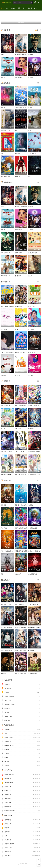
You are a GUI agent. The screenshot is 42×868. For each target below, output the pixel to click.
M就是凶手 (21, 692)
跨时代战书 (31, 352)
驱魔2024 (21, 720)
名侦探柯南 (21, 820)
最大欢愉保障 (18, 78)
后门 (2, 154)
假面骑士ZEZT (21, 848)
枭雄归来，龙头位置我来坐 (22, 627)
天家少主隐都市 (33, 673)
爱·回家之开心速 (21, 737)
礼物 (30, 131)
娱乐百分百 (18, 329)
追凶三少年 (21, 700)
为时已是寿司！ (33, 253)
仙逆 (21, 836)
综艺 (19, 8)
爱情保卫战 (21, 791)
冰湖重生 (21, 765)
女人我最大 (4, 329)
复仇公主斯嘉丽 (33, 574)
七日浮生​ (31, 505)
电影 (8, 8)
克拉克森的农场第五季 (7, 306)
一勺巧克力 (18, 177)
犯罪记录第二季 (5, 253)
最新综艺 (7, 282)
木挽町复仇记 (32, 154)
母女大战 (21, 684)
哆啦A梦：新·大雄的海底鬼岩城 (23, 505)
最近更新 (7, 30)
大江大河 (21, 753)
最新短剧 (7, 580)
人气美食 (17, 375)
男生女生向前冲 (21, 783)
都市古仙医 (18, 429)
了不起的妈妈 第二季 (21, 108)
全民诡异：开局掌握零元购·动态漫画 (11, 452)
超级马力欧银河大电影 (21, 528)
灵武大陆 (21, 832)
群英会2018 (21, 803)
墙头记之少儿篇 (5, 131)
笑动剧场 (31, 375)
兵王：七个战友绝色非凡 (22, 673)
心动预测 (31, 78)
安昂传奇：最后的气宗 (35, 551)
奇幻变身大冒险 (33, 528)
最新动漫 (7, 381)
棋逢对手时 (31, 650)
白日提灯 (21, 761)
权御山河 (4, 673)
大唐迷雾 (31, 55)
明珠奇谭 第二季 (21, 745)
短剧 (36, 8)
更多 (39, 83)
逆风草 (30, 108)
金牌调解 (4, 375)
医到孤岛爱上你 (5, 276)
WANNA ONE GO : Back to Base (24, 352)
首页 (3, 8)
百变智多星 (31, 329)
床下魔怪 (21, 712)
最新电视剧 (8, 182)
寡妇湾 (3, 78)
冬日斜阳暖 (18, 276)
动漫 (24, 8)
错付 (2, 55)
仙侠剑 (21, 757)
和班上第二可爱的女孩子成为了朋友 (25, 475)
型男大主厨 (31, 306)
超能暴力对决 (21, 716)
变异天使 (17, 154)
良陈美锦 (21, 729)
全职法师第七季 (5, 406)
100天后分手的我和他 (21, 55)
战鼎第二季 (21, 852)
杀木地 (30, 177)
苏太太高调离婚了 (20, 604)
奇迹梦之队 (18, 574)
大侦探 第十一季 (21, 775)
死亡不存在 (4, 528)
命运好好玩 (21, 807)
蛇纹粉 (3, 108)
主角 (21, 733)
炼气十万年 (21, 824)
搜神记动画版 (18, 306)
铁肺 (16, 131)
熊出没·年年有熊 (6, 177)
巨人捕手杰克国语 (21, 696)
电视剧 (13, 8)
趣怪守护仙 (21, 856)
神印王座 (21, 828)
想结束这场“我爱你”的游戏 (8, 475)
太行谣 (30, 276)
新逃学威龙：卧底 (21, 704)
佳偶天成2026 (21, 749)
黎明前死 (21, 708)
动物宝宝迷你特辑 (21, 811)
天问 (2, 574)
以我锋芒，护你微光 (7, 627)
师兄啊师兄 (31, 429)
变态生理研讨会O (21, 844)
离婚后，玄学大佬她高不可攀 (23, 650)
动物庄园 (4, 505)
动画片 (30, 8)
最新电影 (7, 83)
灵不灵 (3, 429)
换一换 (38, 30)
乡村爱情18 (21, 741)
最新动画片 (8, 480)
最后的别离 (21, 688)
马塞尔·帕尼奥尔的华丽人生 (9, 551)
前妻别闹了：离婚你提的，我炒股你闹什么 (13, 604)
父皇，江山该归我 (33, 604)
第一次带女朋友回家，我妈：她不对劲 (12, 650)
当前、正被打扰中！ (20, 406)
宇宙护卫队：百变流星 (21, 551)
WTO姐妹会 (21, 799)
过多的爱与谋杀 (19, 253)
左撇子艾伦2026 (19, 452)
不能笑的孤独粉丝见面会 (8, 352)
